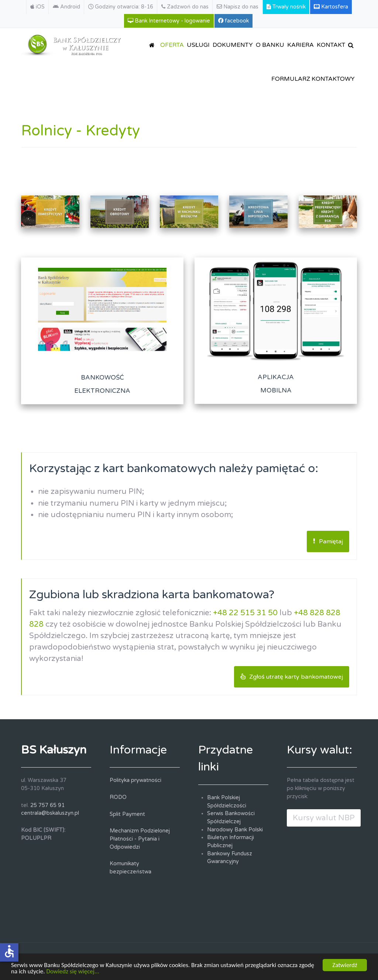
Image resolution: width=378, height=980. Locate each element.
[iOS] (37, 7)
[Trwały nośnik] (286, 7)
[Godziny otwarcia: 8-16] (121, 7)
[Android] (67, 7)
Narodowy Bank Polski (235, 830)
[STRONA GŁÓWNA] (153, 45)
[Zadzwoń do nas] (185, 7)
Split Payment (127, 814)
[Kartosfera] (331, 7)
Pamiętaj (328, 541)
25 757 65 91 (47, 805)
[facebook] (234, 21)
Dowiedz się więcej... (73, 972)
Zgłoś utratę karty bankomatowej (292, 677)
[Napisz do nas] (238, 7)
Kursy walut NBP (324, 818)
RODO (118, 797)
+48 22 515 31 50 (245, 613)
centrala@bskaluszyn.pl (50, 813)
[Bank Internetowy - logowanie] (169, 21)
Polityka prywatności (135, 780)
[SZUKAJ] (352, 45)
